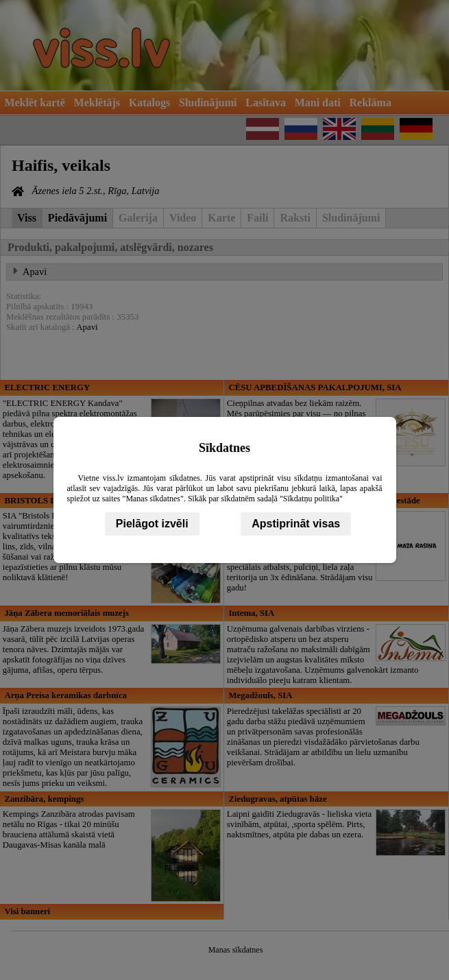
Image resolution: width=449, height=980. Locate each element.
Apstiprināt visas (296, 524)
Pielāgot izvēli (152, 524)
